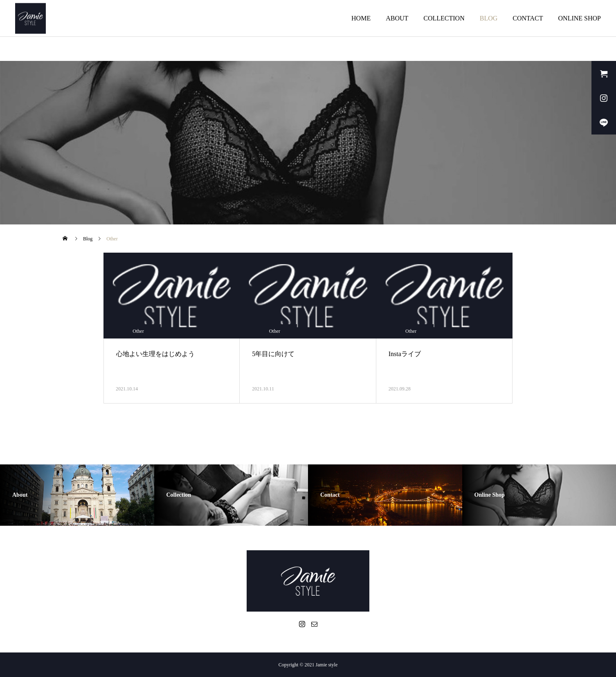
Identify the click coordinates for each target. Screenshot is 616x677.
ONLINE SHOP (580, 18)
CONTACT (528, 18)
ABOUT (397, 18)
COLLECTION (444, 18)
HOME (361, 18)
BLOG (489, 18)
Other (138, 331)
